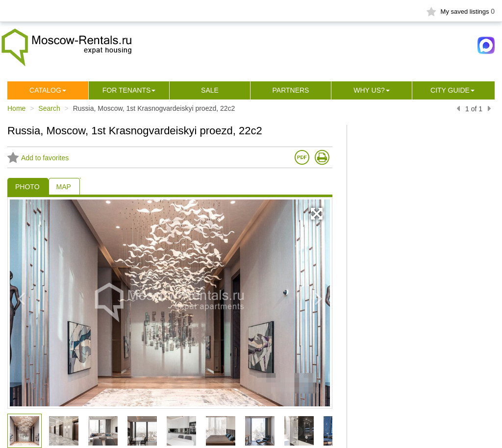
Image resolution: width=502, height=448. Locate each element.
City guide (450, 90)
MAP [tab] (64, 187)
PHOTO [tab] (27, 187)
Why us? (369, 90)
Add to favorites (38, 158)
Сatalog (45, 90)
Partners (291, 90)
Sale (210, 90)
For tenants (127, 90)
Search (49, 108)
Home (16, 108)
